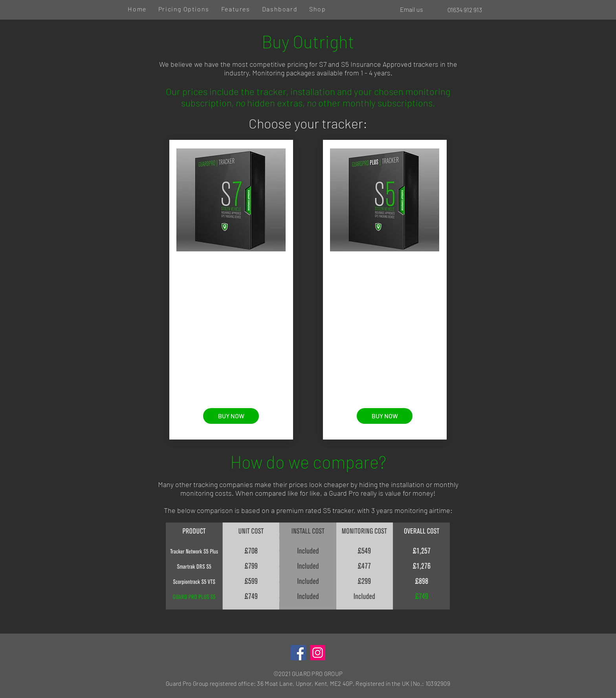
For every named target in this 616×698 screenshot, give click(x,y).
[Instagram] (318, 653)
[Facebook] (298, 653)
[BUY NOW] (231, 416)
